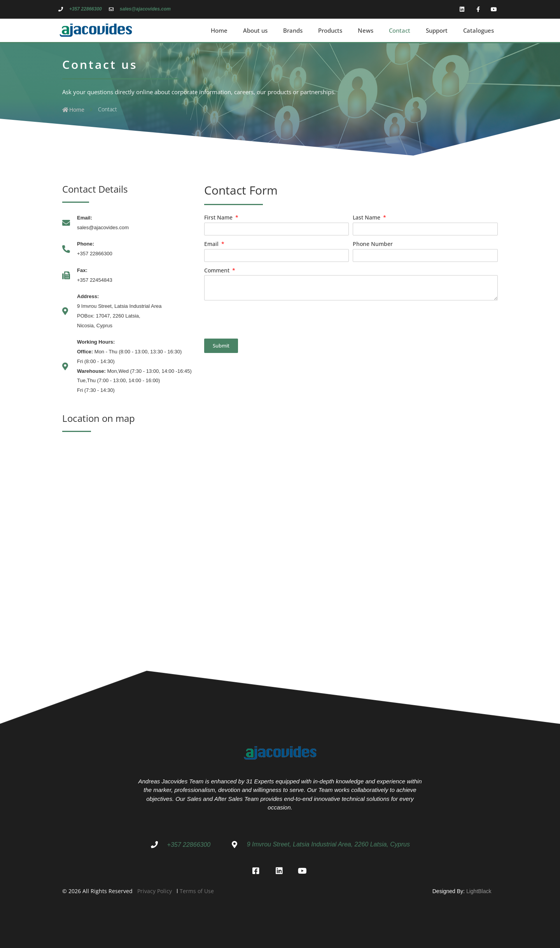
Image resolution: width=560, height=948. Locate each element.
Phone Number (373, 244)
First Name (219, 217)
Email (212, 244)
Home (219, 30)
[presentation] (263, 320)
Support (437, 30)
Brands (293, 30)
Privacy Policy (155, 889)
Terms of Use (197, 889)
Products (330, 30)
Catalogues (479, 30)
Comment (218, 270)
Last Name (367, 217)
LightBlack (479, 889)
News (366, 30)
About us (255, 30)
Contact (400, 30)
